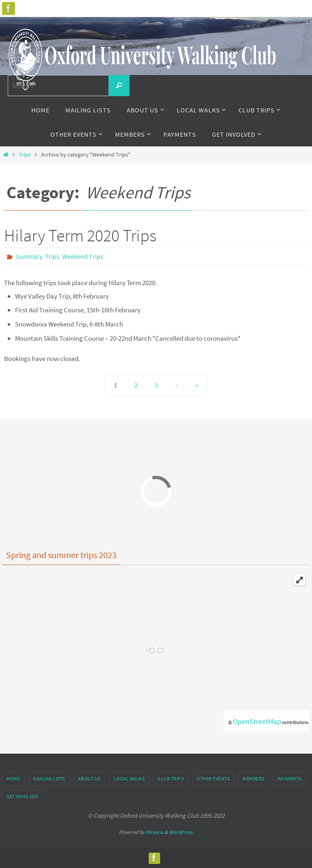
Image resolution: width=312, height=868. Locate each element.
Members (253, 779)
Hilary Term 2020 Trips (80, 235)
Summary (29, 256)
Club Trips (171, 779)
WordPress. (181, 832)
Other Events (213, 779)
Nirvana (155, 832)
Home (13, 779)
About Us (89, 779)
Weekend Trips (83, 256)
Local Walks (129, 779)
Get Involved (22, 796)
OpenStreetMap (257, 721)
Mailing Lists (49, 779)
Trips (25, 155)
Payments (289, 779)
